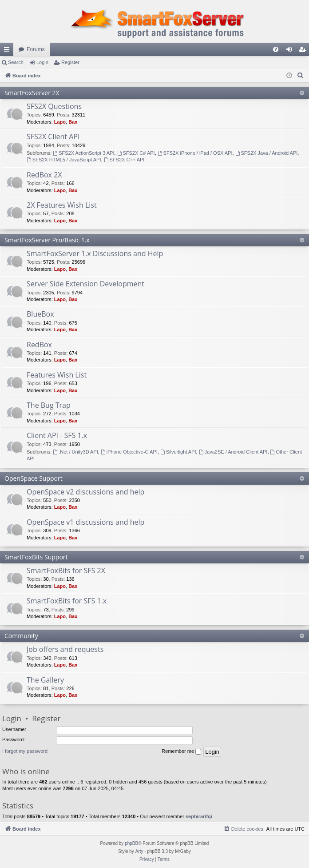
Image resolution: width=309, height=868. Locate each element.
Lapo (60, 122)
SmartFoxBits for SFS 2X (66, 571)
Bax (73, 122)
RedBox (39, 345)
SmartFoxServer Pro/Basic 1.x (47, 240)
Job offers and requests (65, 649)
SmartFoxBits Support (36, 557)
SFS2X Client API (53, 137)
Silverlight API (178, 452)
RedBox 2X (44, 175)
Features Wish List (57, 375)
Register (70, 62)
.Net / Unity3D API (75, 452)
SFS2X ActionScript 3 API (83, 153)
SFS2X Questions (54, 106)
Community (21, 636)
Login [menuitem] (291, 51)
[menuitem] (276, 49)
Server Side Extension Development (85, 284)
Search (16, 62)
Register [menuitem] (304, 51)
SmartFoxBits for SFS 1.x (67, 601)
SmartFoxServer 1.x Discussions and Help (95, 253)
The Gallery (45, 680)
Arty (139, 851)
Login (42, 62)
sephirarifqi (199, 816)
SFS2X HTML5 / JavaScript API (64, 160)
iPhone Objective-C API (129, 452)
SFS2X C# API (136, 153)
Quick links (8, 51)
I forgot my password (25, 751)
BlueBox (40, 314)
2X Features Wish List (62, 205)
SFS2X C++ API (124, 160)
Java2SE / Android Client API (233, 452)
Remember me (181, 751)
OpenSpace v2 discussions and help (85, 492)
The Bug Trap (49, 405)
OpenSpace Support (34, 478)
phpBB (131, 843)
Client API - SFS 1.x (57, 435)
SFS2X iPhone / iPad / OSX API (195, 153)
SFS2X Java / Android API (267, 153)
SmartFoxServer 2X (32, 93)
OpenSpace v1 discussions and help (85, 522)
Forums (36, 49)
